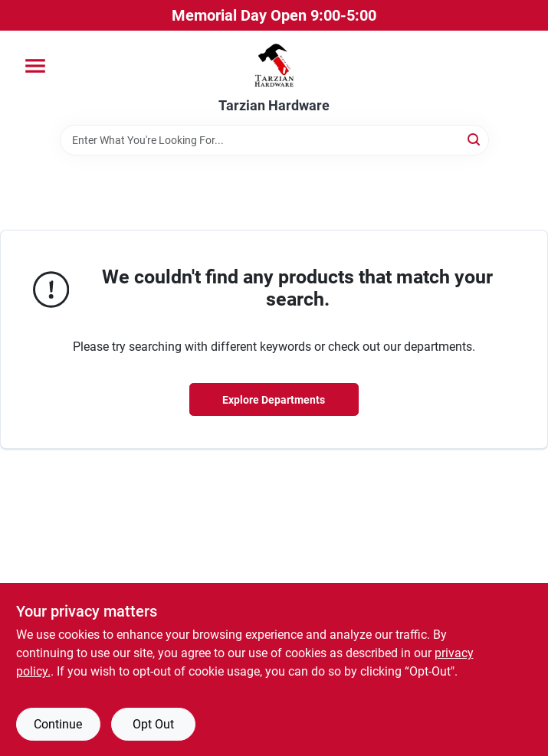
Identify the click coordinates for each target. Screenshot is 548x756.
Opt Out (153, 724)
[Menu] (35, 66)
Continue (58, 724)
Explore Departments (274, 400)
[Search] (475, 139)
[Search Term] (274, 140)
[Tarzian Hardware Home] (274, 64)
